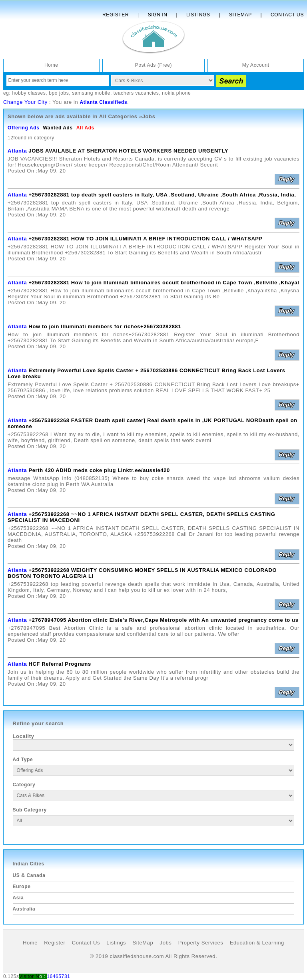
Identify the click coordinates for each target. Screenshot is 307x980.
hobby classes (29, 93)
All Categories (118, 116)
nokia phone (176, 93)
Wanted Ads (58, 128)
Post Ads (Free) (153, 65)
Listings (198, 15)
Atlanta (17, 151)
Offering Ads (23, 128)
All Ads (85, 128)
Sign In (158, 15)
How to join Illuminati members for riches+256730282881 (105, 326)
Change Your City (25, 102)
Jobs (166, 943)
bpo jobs (59, 93)
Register (116, 15)
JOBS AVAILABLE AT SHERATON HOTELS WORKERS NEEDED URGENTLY (128, 151)
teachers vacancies (136, 93)
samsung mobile (91, 93)
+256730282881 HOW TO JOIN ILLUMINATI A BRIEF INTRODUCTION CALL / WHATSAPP (145, 239)
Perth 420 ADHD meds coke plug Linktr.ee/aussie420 (99, 470)
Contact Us (287, 15)
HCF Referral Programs (60, 664)
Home (51, 65)
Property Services (201, 943)
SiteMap (143, 943)
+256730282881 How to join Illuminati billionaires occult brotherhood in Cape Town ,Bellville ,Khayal (164, 283)
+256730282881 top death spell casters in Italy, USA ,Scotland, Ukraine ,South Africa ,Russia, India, (162, 195)
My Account (256, 65)
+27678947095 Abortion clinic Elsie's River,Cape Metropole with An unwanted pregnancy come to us (163, 620)
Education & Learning (257, 943)
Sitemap (240, 15)
